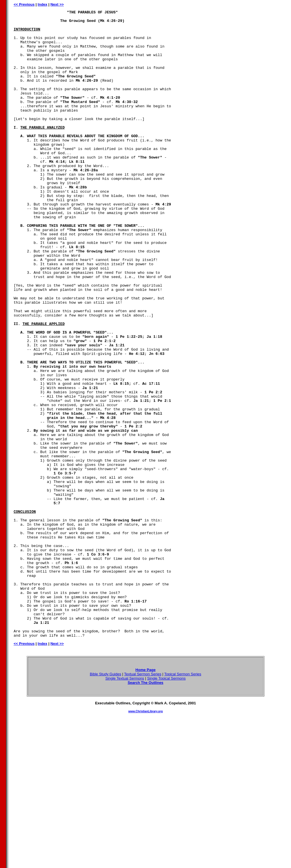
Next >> (57, 4)
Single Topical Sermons (167, 804)
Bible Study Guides (106, 800)
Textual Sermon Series (143, 800)
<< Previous (24, 4)
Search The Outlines (145, 808)
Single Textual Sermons (125, 804)
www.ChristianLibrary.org (145, 837)
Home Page (146, 795)
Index (43, 4)
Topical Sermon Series (183, 800)
